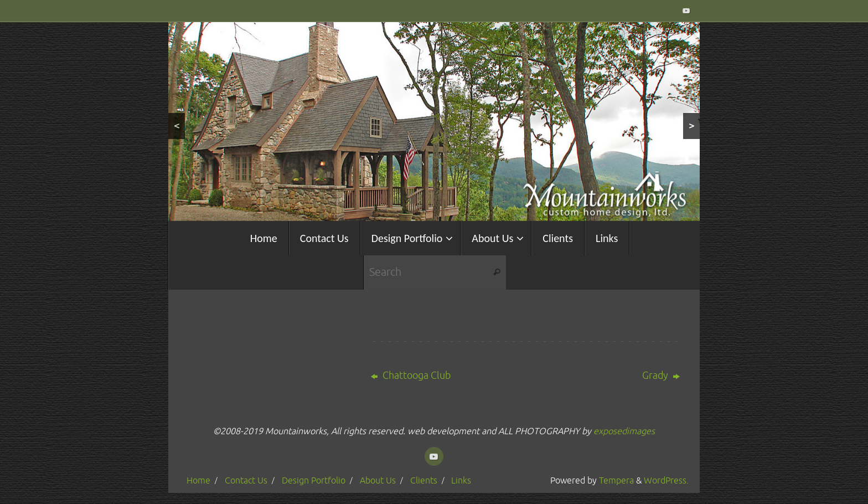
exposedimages (624, 431)
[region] (434, 122)
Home (198, 480)
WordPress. (666, 480)
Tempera (616, 480)
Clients (424, 480)
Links (461, 480)
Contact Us (246, 480)
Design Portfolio (314, 480)
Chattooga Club (411, 376)
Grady (661, 376)
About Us (378, 480)
